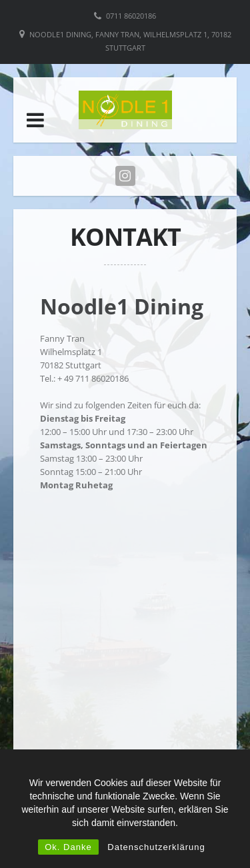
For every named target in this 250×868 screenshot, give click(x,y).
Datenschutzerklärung (156, 847)
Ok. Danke (68, 847)
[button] (35, 120)
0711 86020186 (131, 16)
